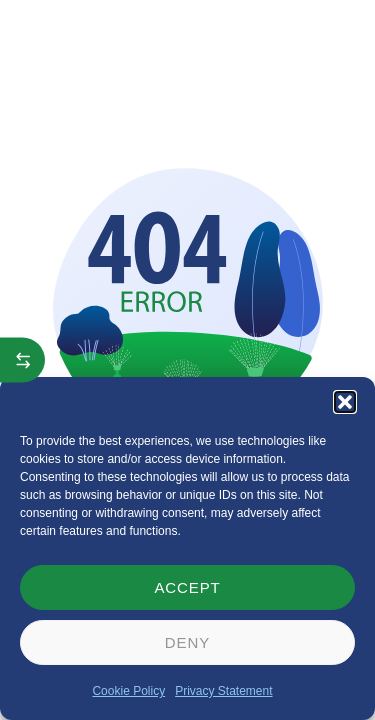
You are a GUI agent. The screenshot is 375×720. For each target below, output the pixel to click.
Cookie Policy (128, 691)
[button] (345, 402)
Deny (187, 642)
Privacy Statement (223, 691)
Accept (187, 587)
